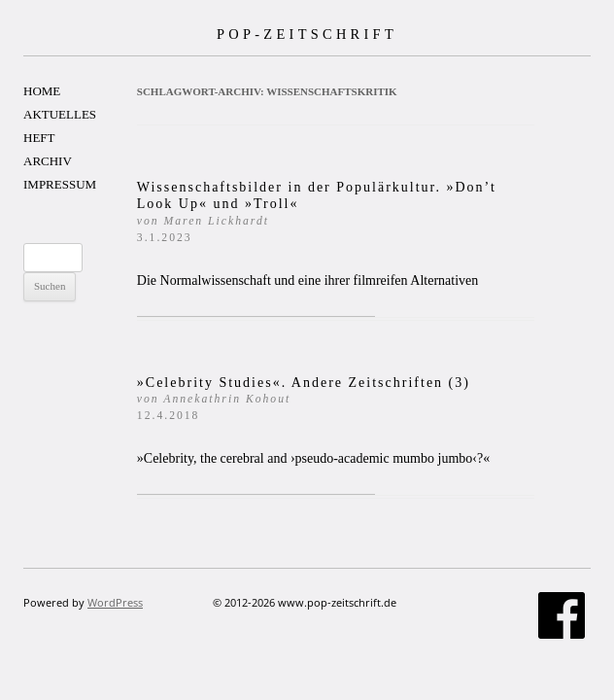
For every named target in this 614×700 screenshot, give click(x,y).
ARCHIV (48, 161)
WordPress (115, 602)
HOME (42, 91)
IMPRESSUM (60, 184)
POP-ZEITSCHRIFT (307, 34)
